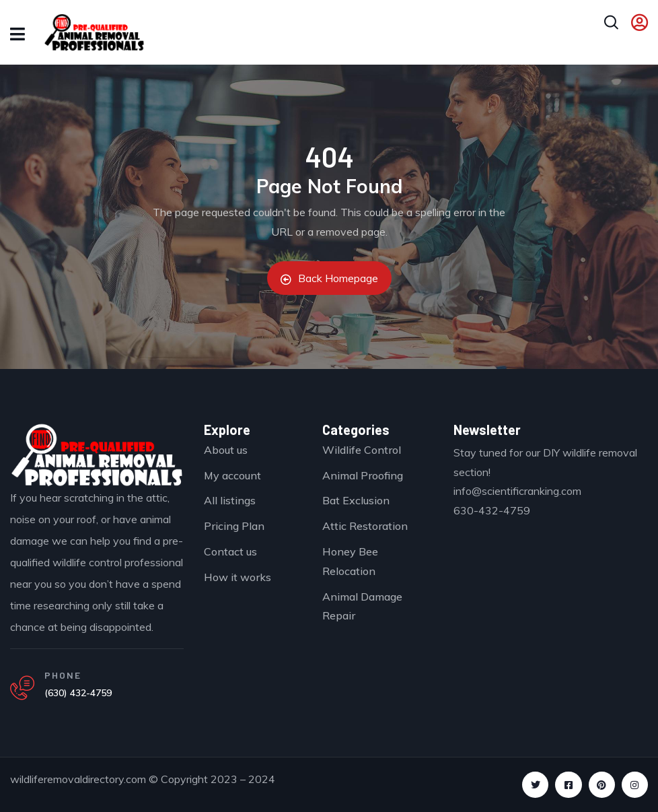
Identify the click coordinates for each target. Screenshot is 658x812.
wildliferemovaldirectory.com (78, 779)
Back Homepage (329, 278)
